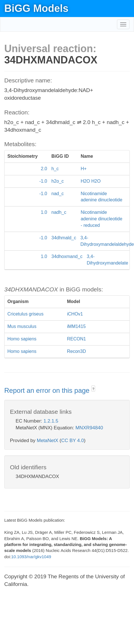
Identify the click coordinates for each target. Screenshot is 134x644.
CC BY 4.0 (72, 441)
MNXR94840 (89, 428)
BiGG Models (36, 8)
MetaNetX (48, 441)
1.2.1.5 (51, 421)
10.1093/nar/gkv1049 (31, 557)
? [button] (93, 389)
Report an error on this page (48, 390)
